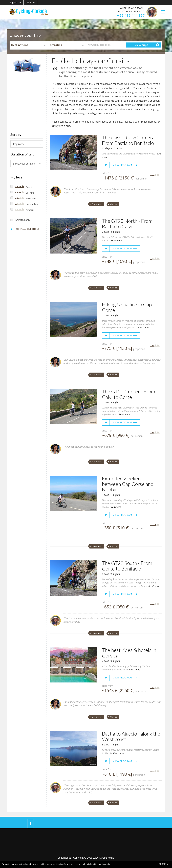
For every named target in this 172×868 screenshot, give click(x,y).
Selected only (23, 220)
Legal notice (64, 858)
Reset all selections (28, 229)
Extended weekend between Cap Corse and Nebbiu (128, 484)
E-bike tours (97, 204)
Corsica (114, 204)
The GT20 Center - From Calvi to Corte (128, 394)
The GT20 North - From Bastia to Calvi (127, 224)
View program (122, 165)
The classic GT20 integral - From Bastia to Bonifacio (130, 140)
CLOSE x (163, 864)
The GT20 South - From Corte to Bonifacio (127, 566)
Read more (116, 240)
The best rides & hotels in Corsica (129, 653)
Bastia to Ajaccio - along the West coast (131, 736)
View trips (141, 45)
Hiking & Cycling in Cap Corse (127, 307)
